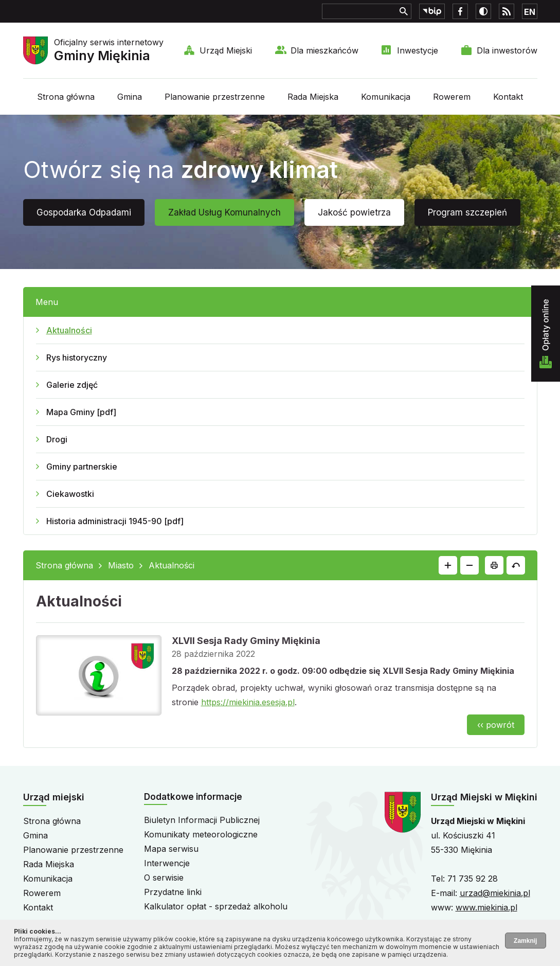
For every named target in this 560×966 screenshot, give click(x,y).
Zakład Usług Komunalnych (224, 212)
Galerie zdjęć (72, 385)
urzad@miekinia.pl (495, 893)
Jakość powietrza (354, 212)
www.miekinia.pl (486, 907)
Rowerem (452, 97)
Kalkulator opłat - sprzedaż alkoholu (216, 906)
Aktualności (69, 330)
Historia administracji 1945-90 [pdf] (115, 521)
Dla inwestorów (507, 50)
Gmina (130, 97)
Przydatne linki (173, 892)
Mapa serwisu (171, 849)
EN (530, 12)
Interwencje (167, 863)
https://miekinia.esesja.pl (248, 702)
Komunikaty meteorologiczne (201, 834)
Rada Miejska (313, 97)
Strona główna (66, 97)
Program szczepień (467, 212)
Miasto (121, 565)
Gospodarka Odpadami (84, 212)
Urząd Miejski (226, 50)
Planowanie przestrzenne (215, 97)
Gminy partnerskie (82, 467)
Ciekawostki (70, 494)
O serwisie (164, 878)
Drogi (57, 439)
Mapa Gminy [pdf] (81, 412)
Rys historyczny (77, 357)
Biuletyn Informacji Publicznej (202, 820)
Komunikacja (386, 97)
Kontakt (508, 97)
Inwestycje (418, 50)
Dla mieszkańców (324, 50)
